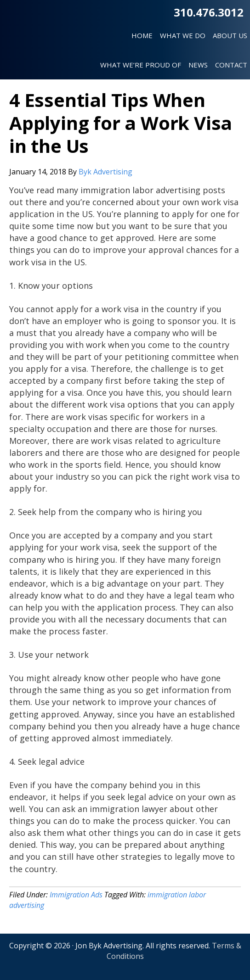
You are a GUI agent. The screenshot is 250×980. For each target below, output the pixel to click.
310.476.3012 (209, 12)
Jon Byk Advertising (36, 32)
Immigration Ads (76, 895)
